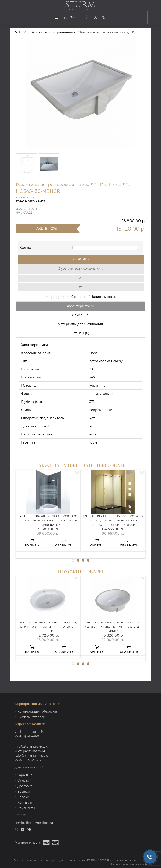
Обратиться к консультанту (81, 269)
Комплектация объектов (37, 712)
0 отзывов (80, 297)
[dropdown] (57, 17)
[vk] (29, 829)
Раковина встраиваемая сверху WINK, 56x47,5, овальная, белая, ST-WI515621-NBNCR (48, 627)
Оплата (23, 781)
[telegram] (23, 829)
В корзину (80, 259)
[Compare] (81, 287)
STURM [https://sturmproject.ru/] (21, 32)
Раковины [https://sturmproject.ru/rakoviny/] (39, 32)
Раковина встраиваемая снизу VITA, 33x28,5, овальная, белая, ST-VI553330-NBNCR (113, 627)
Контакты (25, 802)
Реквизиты (26, 808)
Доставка (25, 786)
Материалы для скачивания (80, 324)
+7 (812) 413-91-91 (27, 736)
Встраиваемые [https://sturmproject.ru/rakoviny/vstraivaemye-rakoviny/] (63, 32)
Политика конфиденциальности (129, 864)
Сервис (24, 797)
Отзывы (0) (80, 333)
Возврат (24, 792)
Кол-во (25, 247)
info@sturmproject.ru (31, 746)
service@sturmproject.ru (34, 823)
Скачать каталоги (31, 717)
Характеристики (80, 306)
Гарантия (25, 775)
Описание (80, 315)
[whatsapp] (16, 829)
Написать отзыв (103, 297)
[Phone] (104, 17)
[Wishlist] (81, 278)
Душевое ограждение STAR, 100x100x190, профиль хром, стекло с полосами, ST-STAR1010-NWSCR (48, 520)
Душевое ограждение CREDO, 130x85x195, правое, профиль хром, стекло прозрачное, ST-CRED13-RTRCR (113, 520)
